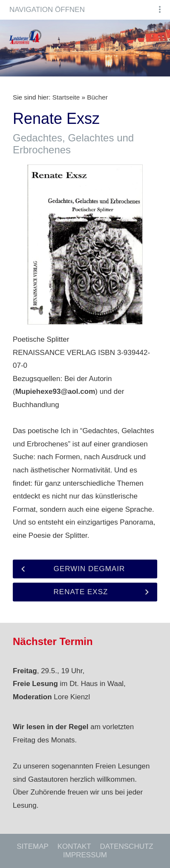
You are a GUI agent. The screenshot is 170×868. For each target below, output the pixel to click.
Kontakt (74, 846)
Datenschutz (126, 846)
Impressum (85, 855)
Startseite (66, 97)
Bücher (97, 97)
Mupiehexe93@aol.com (55, 391)
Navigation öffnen (47, 10)
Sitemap (33, 846)
